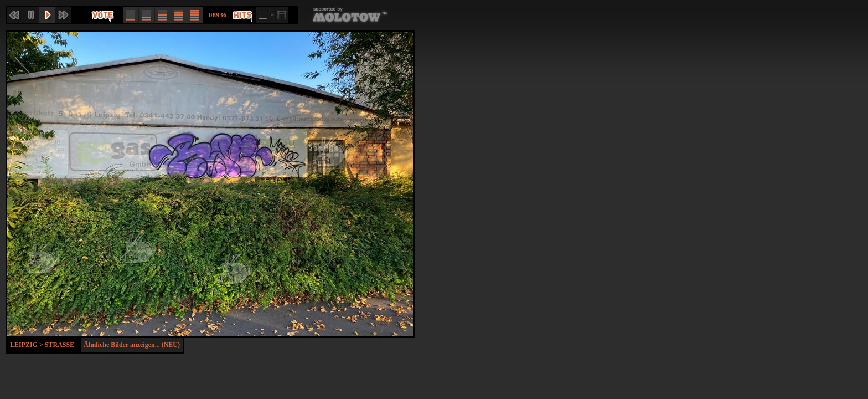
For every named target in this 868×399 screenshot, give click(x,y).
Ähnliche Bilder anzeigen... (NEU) (132, 345)
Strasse (60, 345)
